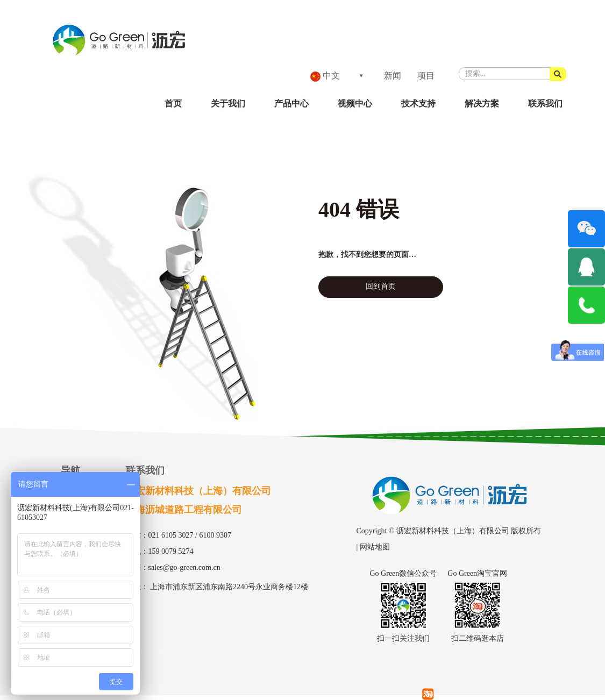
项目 (426, 76)
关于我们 (228, 103)
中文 (325, 76)
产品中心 (291, 103)
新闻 (393, 76)
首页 (173, 103)
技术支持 (418, 103)
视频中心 (355, 103)
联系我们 (545, 103)
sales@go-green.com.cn (184, 567)
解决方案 (482, 103)
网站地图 (375, 547)
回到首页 (381, 286)
